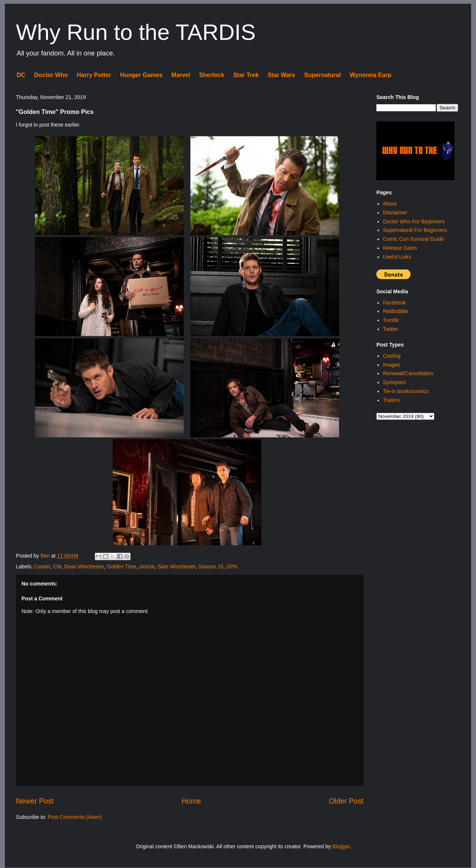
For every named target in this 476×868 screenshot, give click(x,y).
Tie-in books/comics (406, 391)
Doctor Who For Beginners (414, 221)
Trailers (392, 400)
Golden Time (121, 567)
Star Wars (282, 75)
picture (147, 567)
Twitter (391, 329)
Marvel (181, 75)
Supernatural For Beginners (415, 230)
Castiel (42, 567)
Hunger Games (141, 75)
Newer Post (35, 801)
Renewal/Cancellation (408, 373)
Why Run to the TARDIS (136, 32)
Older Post (346, 801)
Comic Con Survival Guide (414, 239)
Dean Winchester (84, 567)
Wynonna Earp (370, 75)
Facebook (394, 303)
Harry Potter (94, 75)
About (390, 204)
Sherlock (212, 75)
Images (392, 365)
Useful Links (397, 257)
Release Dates (400, 248)
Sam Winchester (177, 567)
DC (21, 75)
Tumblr (391, 320)
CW (57, 567)
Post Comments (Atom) (75, 817)
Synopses (394, 382)
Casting (392, 356)
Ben (46, 556)
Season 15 (211, 567)
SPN (232, 567)
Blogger (341, 846)
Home (191, 801)
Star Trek (246, 75)
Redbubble (396, 311)
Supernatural (323, 75)
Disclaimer (395, 213)
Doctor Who (51, 75)
